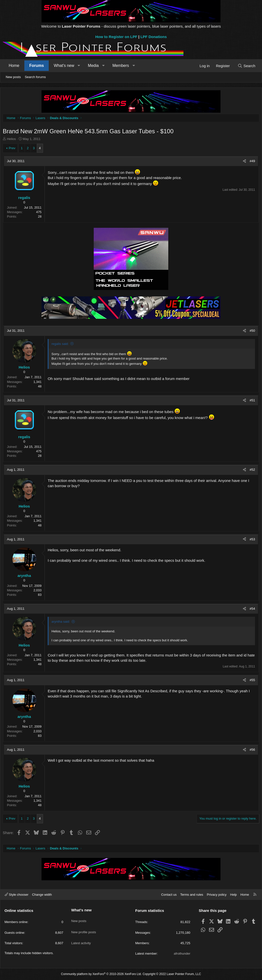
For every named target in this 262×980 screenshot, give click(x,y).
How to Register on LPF (116, 37)
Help (234, 895)
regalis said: (61, 345)
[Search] (246, 66)
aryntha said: (62, 623)
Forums (37, 66)
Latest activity (81, 937)
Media (93, 66)
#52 (251, 471)
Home (14, 66)
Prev (13, 149)
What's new (64, 66)
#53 (251, 540)
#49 (251, 162)
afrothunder (182, 954)
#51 (251, 401)
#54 (251, 610)
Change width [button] (42, 895)
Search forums (35, 77)
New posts (13, 77)
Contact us (169, 895)
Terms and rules (192, 895)
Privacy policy (217, 895)
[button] (79, 66)
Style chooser (17, 895)
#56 (251, 751)
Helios (13, 140)
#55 (251, 681)
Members (121, 66)
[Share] (243, 162)
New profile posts (84, 928)
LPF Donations (154, 37)
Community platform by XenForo (101, 974)
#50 (251, 332)
